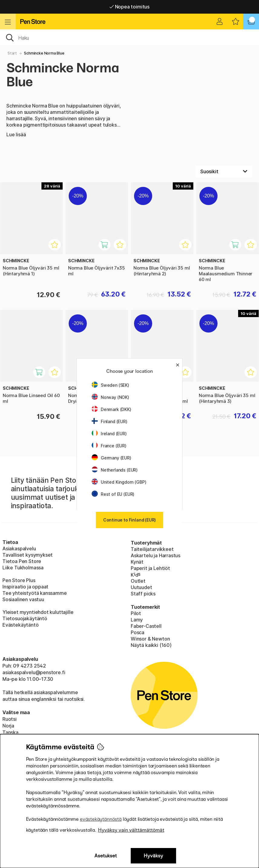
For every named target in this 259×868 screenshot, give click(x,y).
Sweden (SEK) (110, 385)
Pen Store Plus (19, 580)
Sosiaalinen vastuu (23, 599)
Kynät (137, 562)
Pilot (136, 613)
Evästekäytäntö (21, 625)
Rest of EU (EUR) (113, 494)
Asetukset (106, 856)
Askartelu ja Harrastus (156, 555)
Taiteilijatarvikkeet (152, 549)
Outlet (138, 581)
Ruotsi (10, 719)
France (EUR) (109, 446)
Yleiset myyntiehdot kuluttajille (38, 612)
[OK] (129, 37)
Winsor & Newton (150, 639)
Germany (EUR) (111, 458)
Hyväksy (153, 856)
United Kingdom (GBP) (119, 482)
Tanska (10, 732)
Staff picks (143, 594)
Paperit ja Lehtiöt (150, 568)
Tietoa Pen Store (22, 561)
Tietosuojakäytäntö (25, 618)
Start (12, 53)
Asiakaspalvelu (19, 548)
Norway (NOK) (110, 397)
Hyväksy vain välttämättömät (131, 830)
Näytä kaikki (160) (151, 645)
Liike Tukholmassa (23, 568)
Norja (8, 726)
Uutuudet (141, 587)
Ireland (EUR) (109, 434)
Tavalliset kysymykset (28, 555)
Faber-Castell (146, 626)
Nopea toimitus (129, 7)
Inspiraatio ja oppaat (25, 587)
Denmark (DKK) (111, 409)
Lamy (137, 620)
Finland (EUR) (110, 421)
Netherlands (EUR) (115, 470)
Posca (138, 632)
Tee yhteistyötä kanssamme (35, 593)
